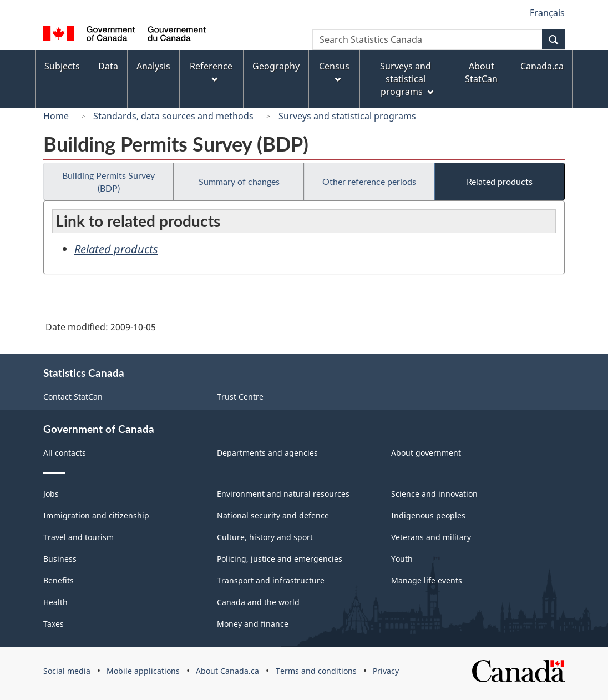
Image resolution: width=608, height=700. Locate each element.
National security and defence (273, 515)
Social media (67, 671)
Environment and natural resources (283, 494)
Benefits (59, 580)
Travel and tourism (78, 537)
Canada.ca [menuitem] (542, 66)
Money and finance (253, 624)
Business (60, 559)
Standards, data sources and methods (173, 116)
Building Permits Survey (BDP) (108, 182)
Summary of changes (239, 181)
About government (426, 453)
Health (55, 602)
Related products (500, 181)
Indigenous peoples (428, 515)
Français (547, 13)
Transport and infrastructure (271, 580)
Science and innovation (434, 494)
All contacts (65, 453)
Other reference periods (369, 181)
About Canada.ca (227, 671)
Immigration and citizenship (96, 515)
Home (56, 116)
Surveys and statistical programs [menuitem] (406, 79)
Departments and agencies (267, 453)
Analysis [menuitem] (153, 66)
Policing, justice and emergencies (280, 559)
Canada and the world (258, 602)
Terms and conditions (316, 671)
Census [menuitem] (334, 71)
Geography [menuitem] (276, 66)
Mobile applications (143, 671)
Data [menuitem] (108, 66)
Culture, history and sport (265, 537)
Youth (402, 559)
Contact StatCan (73, 397)
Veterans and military (431, 537)
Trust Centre (240, 397)
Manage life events (427, 580)
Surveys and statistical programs (347, 116)
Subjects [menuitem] (62, 66)
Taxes (54, 624)
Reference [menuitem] (211, 71)
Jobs (51, 494)
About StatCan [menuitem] (481, 72)
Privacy (386, 671)
